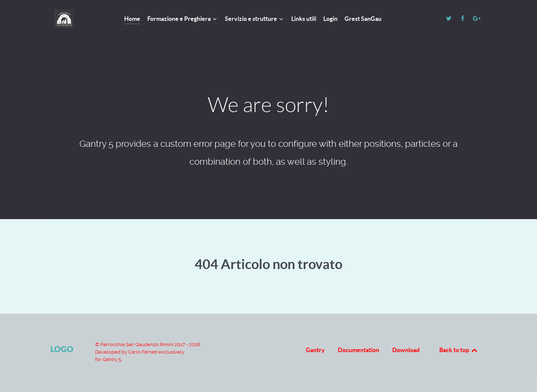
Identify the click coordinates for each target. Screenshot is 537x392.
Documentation (359, 350)
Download (406, 350)
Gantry (315, 350)
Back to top (459, 350)
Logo (62, 349)
